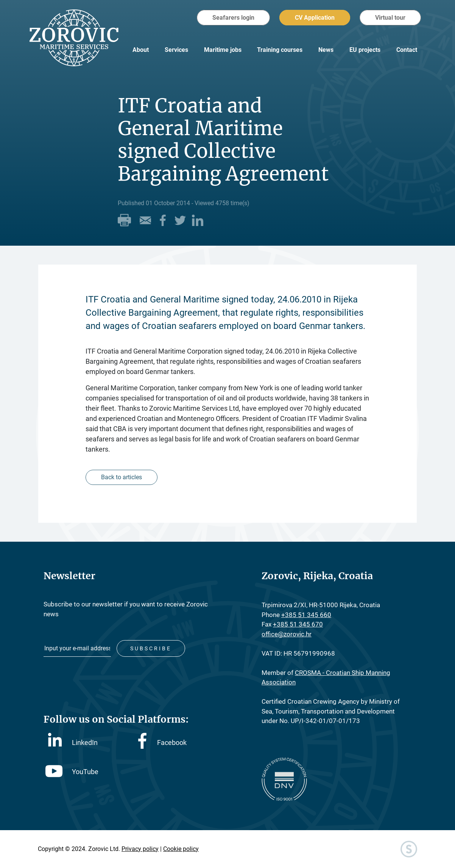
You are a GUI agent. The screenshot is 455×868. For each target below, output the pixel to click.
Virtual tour (390, 18)
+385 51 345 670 (298, 624)
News (326, 50)
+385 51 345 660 (306, 615)
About (141, 50)
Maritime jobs (223, 50)
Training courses (280, 50)
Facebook (162, 743)
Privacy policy (140, 849)
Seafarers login (233, 18)
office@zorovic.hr (287, 634)
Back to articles (122, 477)
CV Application (315, 18)
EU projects (365, 50)
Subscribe (151, 648)
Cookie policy (181, 849)
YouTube (72, 772)
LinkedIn (73, 742)
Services (176, 50)
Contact (407, 50)
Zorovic (74, 38)
